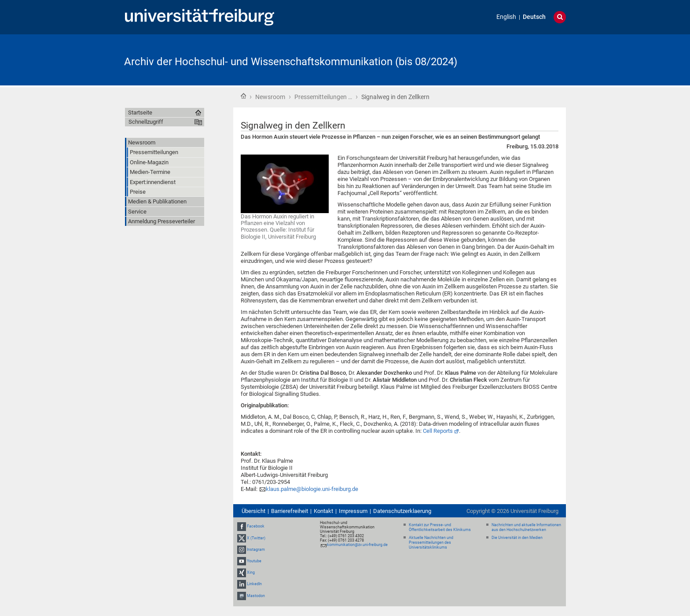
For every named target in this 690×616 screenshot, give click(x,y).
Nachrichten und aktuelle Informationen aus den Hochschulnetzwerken (526, 527)
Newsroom (270, 97)
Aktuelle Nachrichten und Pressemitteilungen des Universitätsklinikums (431, 542)
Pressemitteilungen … (323, 97)
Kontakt (323, 511)
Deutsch (534, 17)
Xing (251, 572)
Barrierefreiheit (290, 511)
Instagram (256, 550)
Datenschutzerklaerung (402, 511)
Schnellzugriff (146, 122)
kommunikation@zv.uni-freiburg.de (357, 545)
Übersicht (253, 511)
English (506, 17)
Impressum (353, 511)
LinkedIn (254, 584)
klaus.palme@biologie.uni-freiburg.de (312, 489)
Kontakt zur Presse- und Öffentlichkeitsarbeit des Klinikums (440, 527)
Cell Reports (438, 431)
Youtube (254, 561)
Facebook (256, 526)
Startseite (243, 96)
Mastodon (256, 596)
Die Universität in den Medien (517, 538)
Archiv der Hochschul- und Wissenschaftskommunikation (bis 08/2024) (291, 62)
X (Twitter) (256, 538)
